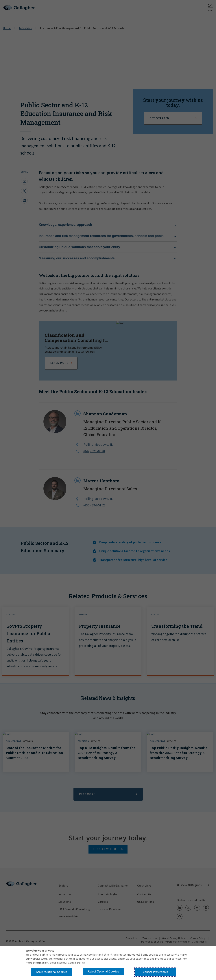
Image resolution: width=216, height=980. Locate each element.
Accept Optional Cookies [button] (52, 972)
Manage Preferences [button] (155, 972)
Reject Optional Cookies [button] (103, 971)
